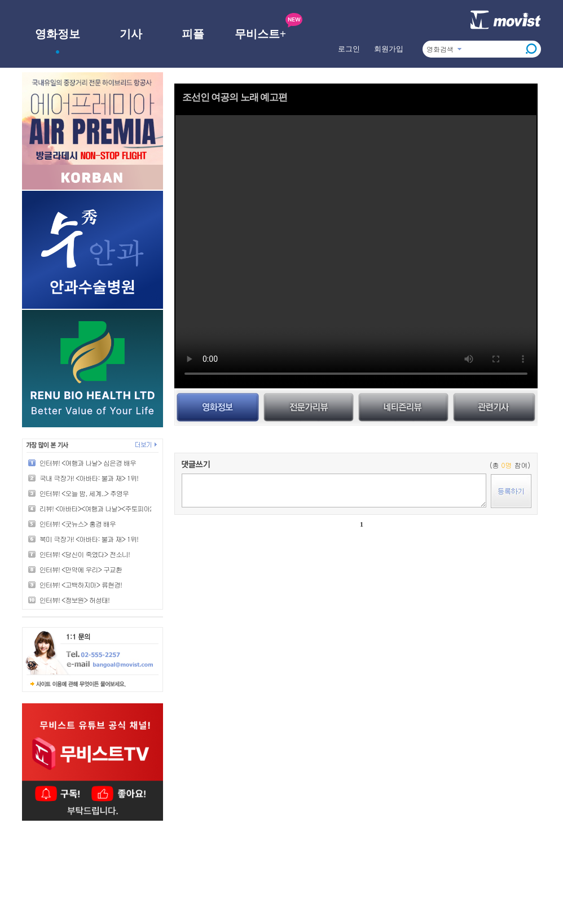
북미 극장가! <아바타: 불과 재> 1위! (89, 539)
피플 (193, 34)
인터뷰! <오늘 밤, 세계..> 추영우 (84, 493)
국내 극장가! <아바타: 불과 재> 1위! (89, 478)
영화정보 (58, 34)
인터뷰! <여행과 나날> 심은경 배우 (88, 463)
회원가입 (389, 49)
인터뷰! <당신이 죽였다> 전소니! (85, 554)
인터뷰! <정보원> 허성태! (74, 600)
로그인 (349, 49)
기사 (131, 34)
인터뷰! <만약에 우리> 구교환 (81, 569)
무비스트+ (260, 34)
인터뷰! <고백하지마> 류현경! (81, 584)
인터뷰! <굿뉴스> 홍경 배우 (78, 524)
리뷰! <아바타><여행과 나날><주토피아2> (98, 508)
